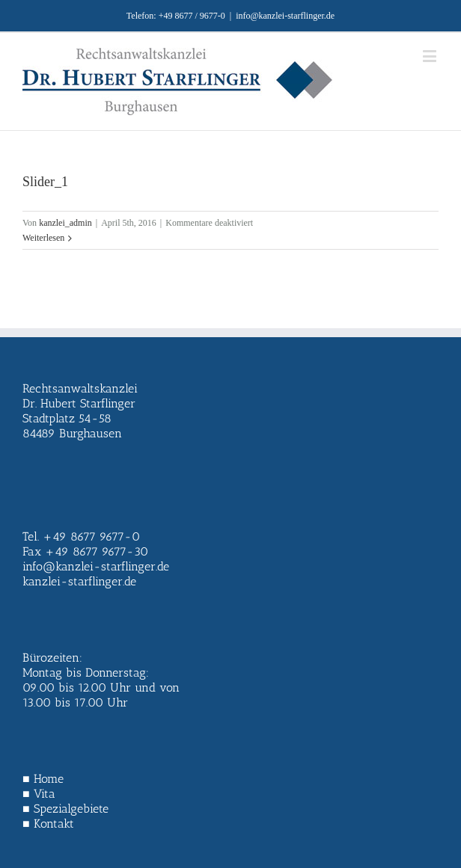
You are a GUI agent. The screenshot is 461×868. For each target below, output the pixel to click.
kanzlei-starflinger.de (79, 581)
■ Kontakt (48, 824)
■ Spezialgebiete (65, 809)
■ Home (43, 779)
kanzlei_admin (65, 223)
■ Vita (39, 794)
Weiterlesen (43, 238)
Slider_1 (45, 182)
